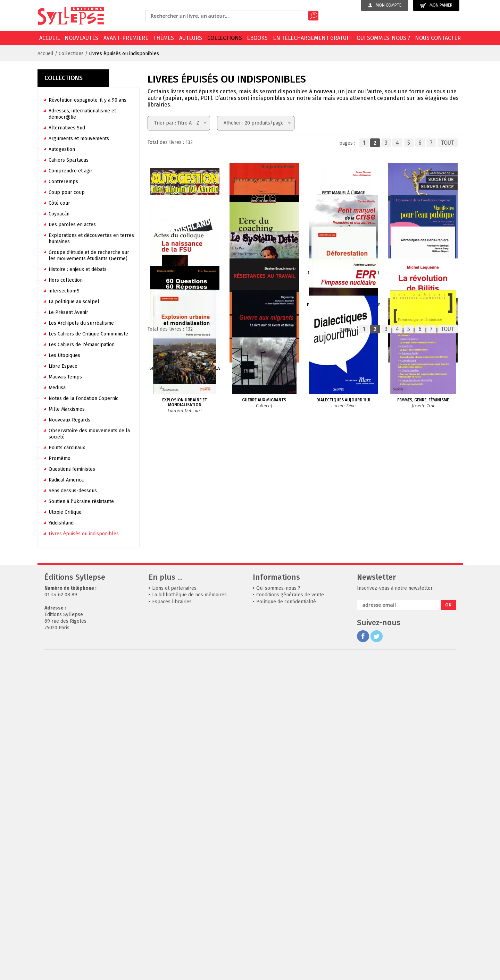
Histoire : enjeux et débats (78, 269)
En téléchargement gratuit (312, 38)
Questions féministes (72, 469)
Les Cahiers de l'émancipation (82, 345)
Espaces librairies (172, 922)
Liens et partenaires (174, 908)
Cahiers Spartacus (69, 160)
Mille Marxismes (67, 409)
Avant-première (126, 38)
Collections (225, 38)
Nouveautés (81, 38)
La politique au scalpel (74, 302)
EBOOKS (257, 38)
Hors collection (66, 280)
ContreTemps (63, 182)
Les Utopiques (64, 355)
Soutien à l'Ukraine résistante (81, 501)
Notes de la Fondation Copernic (84, 398)
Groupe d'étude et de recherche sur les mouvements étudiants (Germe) (89, 255)
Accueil (49, 38)
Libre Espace (63, 366)
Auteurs (191, 38)
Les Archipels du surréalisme (81, 323)
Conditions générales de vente (290, 915)
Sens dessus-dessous (73, 491)
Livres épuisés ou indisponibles (124, 54)
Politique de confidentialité (286, 922)
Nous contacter (438, 38)
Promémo (60, 458)
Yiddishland (61, 523)
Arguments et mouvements (79, 139)
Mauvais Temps (65, 377)
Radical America (66, 480)
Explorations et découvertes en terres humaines (91, 238)
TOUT (448, 143)
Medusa (57, 388)
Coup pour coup (67, 192)
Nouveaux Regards (69, 420)
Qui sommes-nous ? (383, 38)
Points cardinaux (67, 448)
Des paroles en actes (72, 225)
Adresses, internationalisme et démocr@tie (82, 114)
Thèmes (164, 38)
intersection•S (64, 291)
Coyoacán (59, 214)
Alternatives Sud (67, 128)
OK (448, 925)
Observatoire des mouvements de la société (89, 434)
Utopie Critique (65, 512)
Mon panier (436, 5)
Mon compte (385, 5)
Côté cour (59, 203)
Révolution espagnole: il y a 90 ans (87, 100)
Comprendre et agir (70, 171)
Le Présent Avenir (68, 312)
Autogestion (62, 149)
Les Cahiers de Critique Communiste (88, 334)
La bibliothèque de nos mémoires (189, 915)
